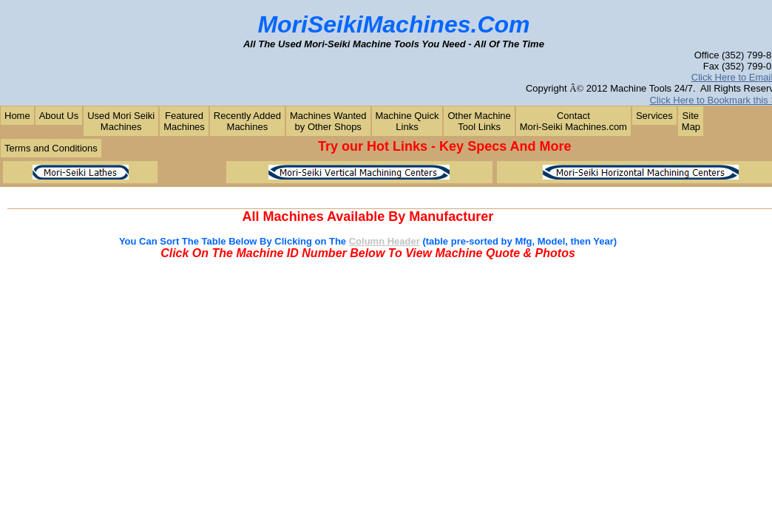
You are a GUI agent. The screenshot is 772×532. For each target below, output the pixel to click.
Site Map (691, 121)
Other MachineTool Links (479, 121)
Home (17, 116)
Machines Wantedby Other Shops (328, 121)
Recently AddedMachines (247, 121)
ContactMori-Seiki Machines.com (573, 121)
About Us (59, 116)
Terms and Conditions (51, 148)
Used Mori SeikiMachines (121, 121)
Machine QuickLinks (407, 121)
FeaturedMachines (184, 121)
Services (654, 116)
